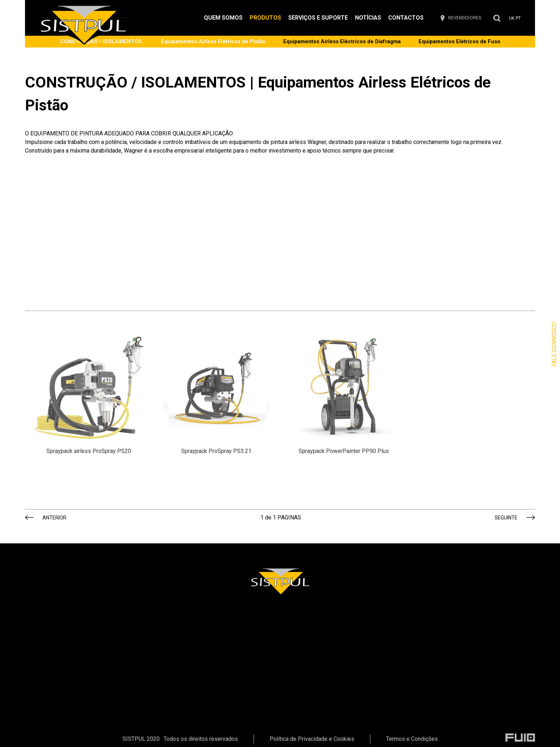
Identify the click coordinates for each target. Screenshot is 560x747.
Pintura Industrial (270, 661)
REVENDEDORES (465, 18)
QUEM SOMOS (223, 18)
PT (518, 18)
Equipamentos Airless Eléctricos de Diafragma (342, 41)
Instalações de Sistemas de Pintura (293, 652)
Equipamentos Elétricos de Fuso (459, 41)
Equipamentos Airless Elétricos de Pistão (213, 41)
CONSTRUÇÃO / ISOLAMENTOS (161, 661)
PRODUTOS (265, 18)
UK (512, 18)
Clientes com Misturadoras (161, 700)
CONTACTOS (406, 18)
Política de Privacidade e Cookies (312, 742)
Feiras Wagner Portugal (414, 643)
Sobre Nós (38, 643)
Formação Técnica (271, 643)
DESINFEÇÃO (138, 688)
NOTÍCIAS (368, 18)
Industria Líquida (142, 643)
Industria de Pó (140, 679)
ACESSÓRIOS (138, 670)
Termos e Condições (412, 742)
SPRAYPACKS (139, 652)
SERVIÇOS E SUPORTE (318, 18)
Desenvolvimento (407, 652)
